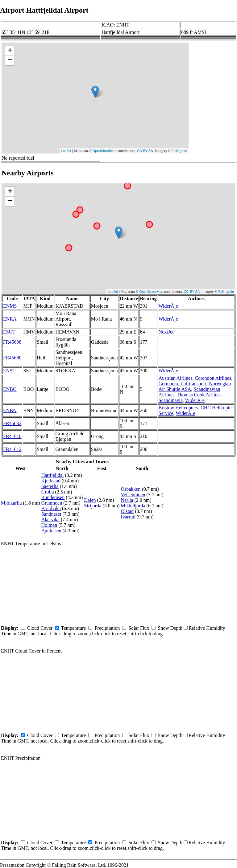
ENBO (10, 389)
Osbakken (131, 489)
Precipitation (107, 628)
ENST (9, 371)
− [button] (10, 60)
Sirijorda (93, 506)
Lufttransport (193, 384)
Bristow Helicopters (178, 408)
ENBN (10, 410)
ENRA (10, 319)
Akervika (51, 520)
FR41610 (12, 436)
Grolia (48, 492)
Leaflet (66, 151)
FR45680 (12, 358)
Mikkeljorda (133, 506)
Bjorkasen (51, 531)
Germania (168, 384)
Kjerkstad (51, 481)
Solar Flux (139, 628)
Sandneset (51, 514)
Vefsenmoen (133, 495)
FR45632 (12, 423)
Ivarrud (128, 517)
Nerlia (127, 500)
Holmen (49, 525)
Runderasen (53, 497)
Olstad (127, 511)
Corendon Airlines (213, 378)
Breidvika (51, 508)
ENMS (10, 306)
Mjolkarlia (11, 503)
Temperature (74, 628)
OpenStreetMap (105, 151)
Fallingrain (179, 151)
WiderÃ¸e (168, 306)
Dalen (90, 500)
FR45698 (12, 342)
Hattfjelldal (53, 475)
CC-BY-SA (145, 151)
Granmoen (52, 503)
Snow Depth (170, 628)
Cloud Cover (40, 628)
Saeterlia (50, 486)
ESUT (9, 332)
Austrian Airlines (176, 378)
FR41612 (12, 449)
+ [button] (10, 51)
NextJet (166, 332)
